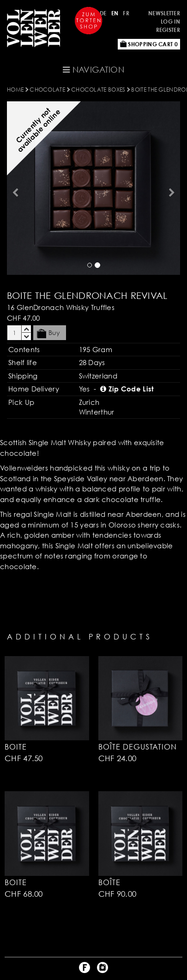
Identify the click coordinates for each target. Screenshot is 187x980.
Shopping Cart (149, 44)
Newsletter (164, 13)
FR (126, 13)
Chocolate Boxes (98, 90)
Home (15, 90)
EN (115, 13)
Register (168, 30)
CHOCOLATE (47, 90)
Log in (170, 22)
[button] (14, 188)
